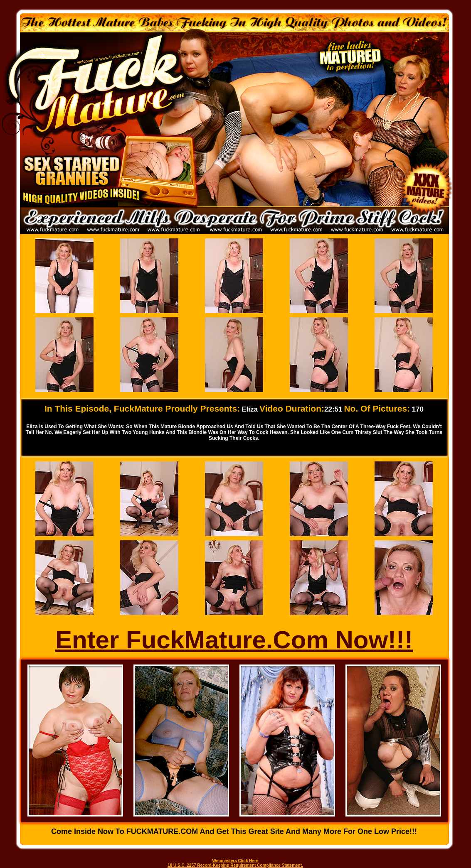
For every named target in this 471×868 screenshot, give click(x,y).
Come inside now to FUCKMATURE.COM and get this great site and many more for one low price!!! (234, 831)
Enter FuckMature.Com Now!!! (234, 640)
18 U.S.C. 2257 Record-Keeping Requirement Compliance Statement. (235, 865)
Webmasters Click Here (235, 861)
